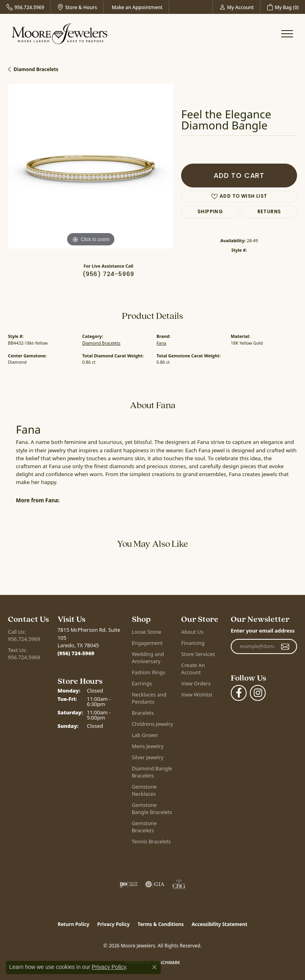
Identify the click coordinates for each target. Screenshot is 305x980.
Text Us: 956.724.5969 (24, 654)
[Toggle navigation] (287, 34)
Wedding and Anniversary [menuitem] (148, 658)
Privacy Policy (114, 924)
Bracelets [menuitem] (143, 713)
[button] (236, 7)
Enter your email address (263, 631)
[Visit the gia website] (155, 884)
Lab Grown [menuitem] (145, 735)
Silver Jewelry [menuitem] (148, 757)
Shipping (210, 212)
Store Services (198, 654)
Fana (161, 343)
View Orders (196, 683)
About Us (192, 632)
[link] (25, 7)
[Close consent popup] (154, 967)
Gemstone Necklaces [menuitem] (144, 790)
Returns (269, 212)
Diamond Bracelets (36, 69)
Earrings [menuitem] (142, 683)
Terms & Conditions (161, 924)
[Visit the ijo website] (128, 884)
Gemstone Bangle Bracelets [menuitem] (152, 808)
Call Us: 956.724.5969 (24, 635)
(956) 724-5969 (108, 275)
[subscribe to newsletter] (285, 646)
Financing (193, 643)
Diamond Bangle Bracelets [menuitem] (152, 772)
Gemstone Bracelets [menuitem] (144, 827)
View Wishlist (197, 694)
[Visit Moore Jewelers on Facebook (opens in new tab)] (239, 693)
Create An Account (193, 669)
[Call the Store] (76, 653)
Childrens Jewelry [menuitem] (152, 724)
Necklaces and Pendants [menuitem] (149, 698)
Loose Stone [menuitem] (147, 632)
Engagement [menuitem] (147, 643)
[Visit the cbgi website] (179, 884)
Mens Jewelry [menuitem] (148, 746)
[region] (91, 166)
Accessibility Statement (219, 924)
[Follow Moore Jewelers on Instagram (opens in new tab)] (258, 693)
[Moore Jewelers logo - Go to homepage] (60, 34)
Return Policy (73, 924)
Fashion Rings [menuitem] (149, 672)
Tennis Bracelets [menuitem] (151, 841)
